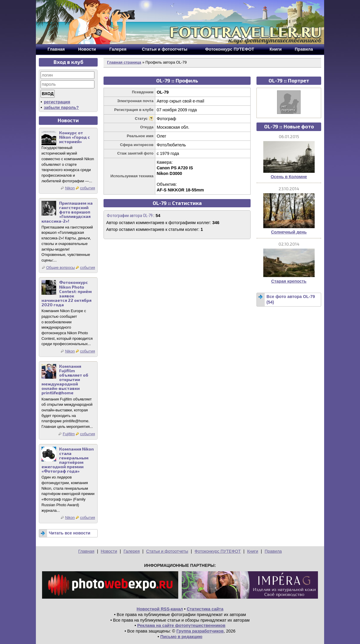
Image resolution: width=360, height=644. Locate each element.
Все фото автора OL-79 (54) (291, 299)
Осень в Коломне (289, 177)
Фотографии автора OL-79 (130, 216)
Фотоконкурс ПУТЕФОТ (218, 551)
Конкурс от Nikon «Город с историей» (75, 137)
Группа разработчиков (200, 631)
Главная (86, 551)
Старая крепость (289, 281)
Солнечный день (289, 232)
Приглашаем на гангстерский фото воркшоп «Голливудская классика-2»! (67, 212)
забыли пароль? (61, 107)
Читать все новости (70, 533)
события (87, 188)
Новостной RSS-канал (160, 609)
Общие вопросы (60, 268)
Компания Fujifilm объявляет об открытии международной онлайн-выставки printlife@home (65, 380)
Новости (109, 551)
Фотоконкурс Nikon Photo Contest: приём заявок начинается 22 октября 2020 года (67, 293)
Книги (253, 551)
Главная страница (124, 62)
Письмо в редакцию (181, 637)
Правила (273, 551)
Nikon (70, 188)
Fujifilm (69, 434)
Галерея (132, 551)
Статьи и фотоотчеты (167, 551)
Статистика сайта (205, 609)
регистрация (57, 102)
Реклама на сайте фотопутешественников (181, 625)
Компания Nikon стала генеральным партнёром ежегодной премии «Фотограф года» (68, 460)
